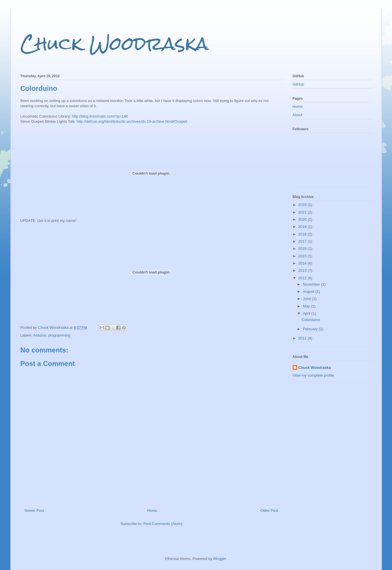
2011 (303, 338)
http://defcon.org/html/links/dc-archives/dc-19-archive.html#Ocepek (132, 121)
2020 (303, 219)
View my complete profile (313, 375)
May (307, 306)
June (307, 299)
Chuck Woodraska (114, 43)
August (309, 291)
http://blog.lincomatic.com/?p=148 (100, 116)
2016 (303, 249)
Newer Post (34, 510)
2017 (303, 241)
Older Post (269, 510)
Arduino (40, 335)
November (312, 284)
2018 (303, 234)
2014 (303, 263)
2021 (303, 212)
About (298, 115)
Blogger (219, 559)
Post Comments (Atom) (163, 524)
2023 (303, 205)
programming (59, 335)
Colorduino (311, 320)
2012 (303, 278)
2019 (303, 227)
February (311, 329)
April (307, 313)
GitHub (298, 84)
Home (152, 510)
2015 (303, 256)
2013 (303, 270)
